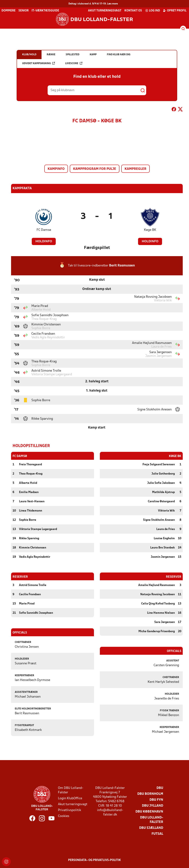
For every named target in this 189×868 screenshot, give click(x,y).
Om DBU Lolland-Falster (71, 790)
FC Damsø (44, 230)
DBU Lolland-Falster (152, 820)
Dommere (8, 11)
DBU (160, 788)
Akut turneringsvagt (105, 11)
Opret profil (175, 11)
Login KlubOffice (70, 798)
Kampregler (135, 169)
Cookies (64, 816)
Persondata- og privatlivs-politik (94, 860)
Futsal (157, 834)
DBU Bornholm (150, 794)
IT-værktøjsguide (45, 11)
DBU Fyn (156, 800)
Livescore (74, 63)
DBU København (149, 812)
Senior (24, 11)
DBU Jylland (153, 806)
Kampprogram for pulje (95, 169)
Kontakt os (133, 11)
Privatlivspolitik (69, 810)
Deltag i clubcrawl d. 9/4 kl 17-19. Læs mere (93, 4)
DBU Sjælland (151, 828)
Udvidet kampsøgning (38, 63)
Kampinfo (56, 169)
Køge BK (150, 230)
